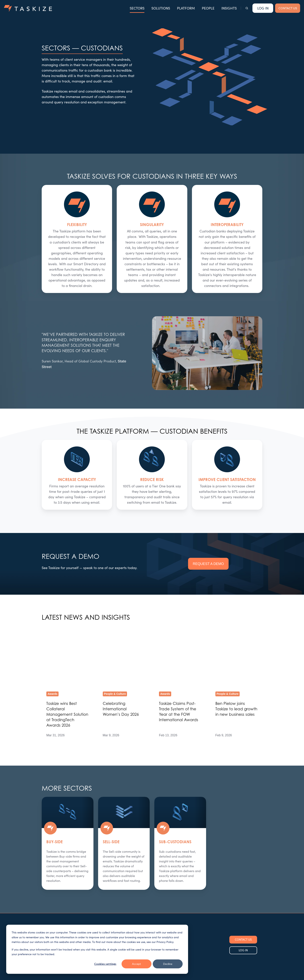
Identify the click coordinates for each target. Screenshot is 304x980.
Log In (263, 8)
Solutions (123, 892)
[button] (247, 8)
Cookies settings (105, 964)
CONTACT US (288, 8)
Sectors (122, 900)
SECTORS (137, 8)
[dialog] (97, 949)
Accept (136, 964)
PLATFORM (186, 8)
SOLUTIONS (161, 8)
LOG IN (243, 904)
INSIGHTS (229, 8)
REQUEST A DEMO (208, 564)
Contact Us (162, 907)
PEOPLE (208, 8)
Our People (163, 892)
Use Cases (124, 907)
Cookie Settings (16, 975)
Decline (168, 964)
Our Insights (163, 900)
